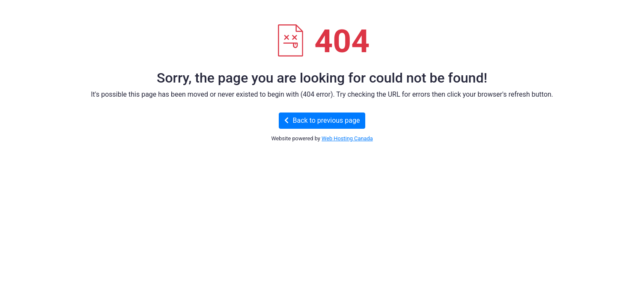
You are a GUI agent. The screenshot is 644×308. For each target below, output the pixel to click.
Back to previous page (322, 120)
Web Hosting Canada (347, 138)
